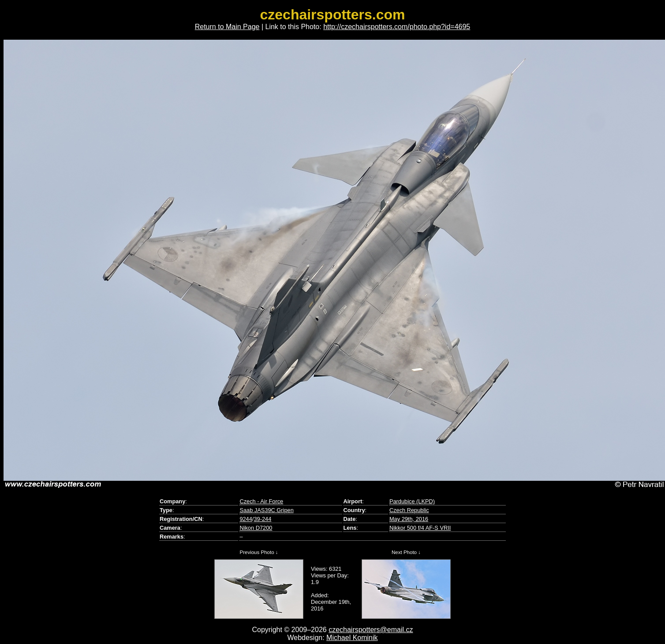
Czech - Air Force (261, 501)
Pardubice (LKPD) (412, 501)
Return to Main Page (227, 27)
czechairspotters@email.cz (371, 630)
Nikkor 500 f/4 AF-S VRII (420, 528)
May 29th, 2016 (409, 519)
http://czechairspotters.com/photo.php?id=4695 (397, 27)
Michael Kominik (352, 638)
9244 (246, 519)
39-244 (262, 519)
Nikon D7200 (256, 528)
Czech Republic (409, 510)
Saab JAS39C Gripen (266, 510)
